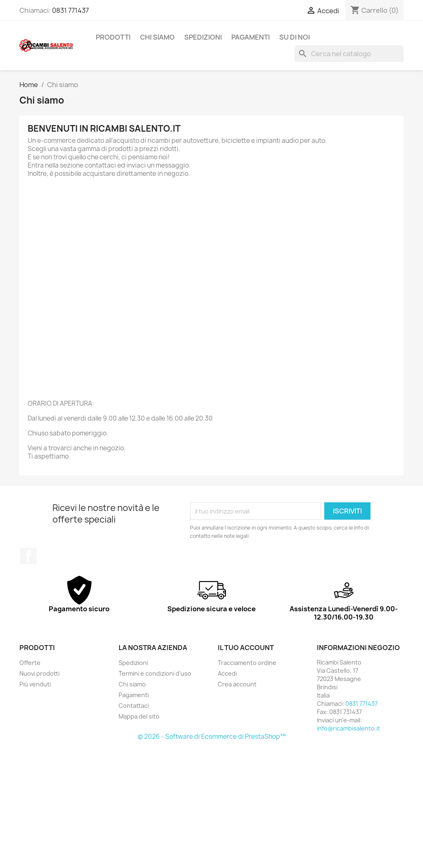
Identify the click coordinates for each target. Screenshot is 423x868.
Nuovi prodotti (39, 673)
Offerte (30, 663)
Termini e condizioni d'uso (155, 673)
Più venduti (35, 684)
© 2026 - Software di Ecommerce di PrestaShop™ (212, 737)
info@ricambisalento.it (348, 728)
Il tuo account (246, 648)
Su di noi (295, 37)
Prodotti (113, 37)
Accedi (227, 673)
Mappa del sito (139, 716)
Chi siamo (157, 37)
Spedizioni (203, 37)
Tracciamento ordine (247, 663)
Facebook (29, 556)
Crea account (237, 684)
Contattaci (134, 706)
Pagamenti (251, 37)
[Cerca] (349, 54)
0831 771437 (70, 10)
